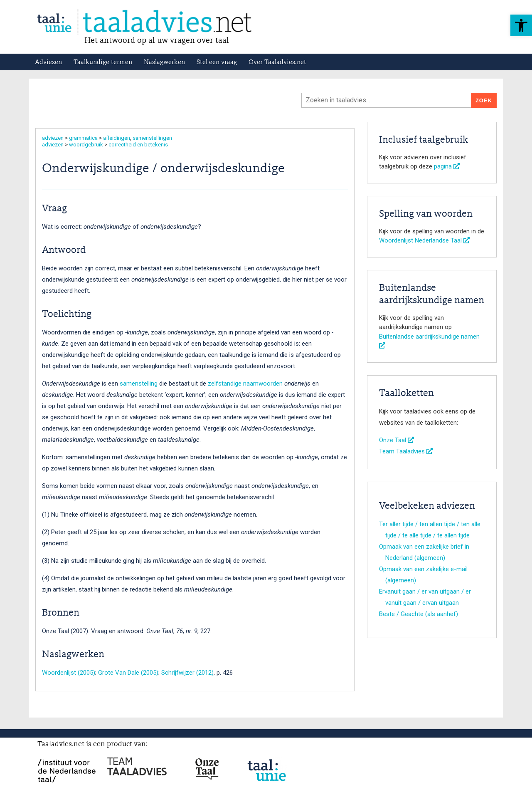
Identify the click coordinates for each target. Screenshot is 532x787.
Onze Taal (397, 440)
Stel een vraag (217, 62)
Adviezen (48, 62)
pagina (447, 166)
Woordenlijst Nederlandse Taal (424, 240)
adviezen (53, 138)
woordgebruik (86, 145)
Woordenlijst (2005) (69, 673)
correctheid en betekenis (138, 145)
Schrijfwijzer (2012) (187, 673)
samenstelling (139, 384)
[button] (521, 25)
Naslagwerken (164, 62)
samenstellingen (152, 138)
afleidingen (117, 138)
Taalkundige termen (103, 62)
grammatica (83, 138)
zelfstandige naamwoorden (245, 384)
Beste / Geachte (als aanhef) (419, 614)
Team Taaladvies (406, 451)
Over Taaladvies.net (277, 62)
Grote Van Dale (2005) (128, 673)
